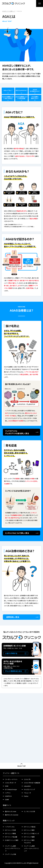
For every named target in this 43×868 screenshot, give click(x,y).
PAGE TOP (21, 766)
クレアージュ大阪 (11, 854)
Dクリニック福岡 (29, 837)
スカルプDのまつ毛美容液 (32, 783)
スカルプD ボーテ (11, 783)
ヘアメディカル (10, 827)
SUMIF (7, 799)
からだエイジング (29, 789)
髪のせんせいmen (11, 811)
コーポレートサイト (11, 779)
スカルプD (27, 779)
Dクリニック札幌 (10, 830)
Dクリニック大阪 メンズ (31, 833)
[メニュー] (40, 3)
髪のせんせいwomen (12, 815)
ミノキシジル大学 (29, 811)
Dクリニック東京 (29, 830)
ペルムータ (27, 793)
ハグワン (8, 793)
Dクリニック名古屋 (11, 837)
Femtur (26, 796)
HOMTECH (8, 796)
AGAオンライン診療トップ (9, 11)
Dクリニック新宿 (10, 833)
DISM (7, 786)
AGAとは (19, 11)
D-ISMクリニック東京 (12, 840)
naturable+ (27, 786)
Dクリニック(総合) (30, 827)
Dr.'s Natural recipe (11, 789)
